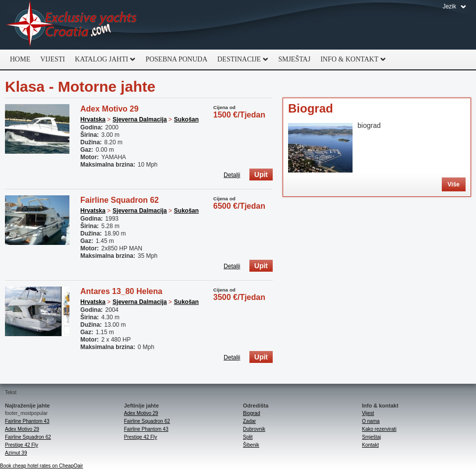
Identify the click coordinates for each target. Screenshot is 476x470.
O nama (371, 421)
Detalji (232, 175)
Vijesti (53, 59)
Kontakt (370, 445)
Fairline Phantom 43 (27, 421)
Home (20, 59)
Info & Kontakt (351, 59)
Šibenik (251, 445)
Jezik (449, 6)
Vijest (368, 413)
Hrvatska (93, 119)
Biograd (311, 108)
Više (454, 184)
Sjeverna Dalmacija (140, 119)
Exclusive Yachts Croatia (72, 25)
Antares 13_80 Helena (121, 291)
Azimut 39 (16, 453)
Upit (261, 175)
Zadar (249, 421)
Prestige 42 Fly (22, 445)
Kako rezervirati (379, 429)
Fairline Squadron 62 (119, 200)
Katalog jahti (103, 59)
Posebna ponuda (176, 59)
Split (248, 437)
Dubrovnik (254, 429)
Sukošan (186, 119)
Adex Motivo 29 (109, 109)
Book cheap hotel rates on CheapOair (41, 466)
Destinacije (240, 59)
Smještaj (294, 59)
